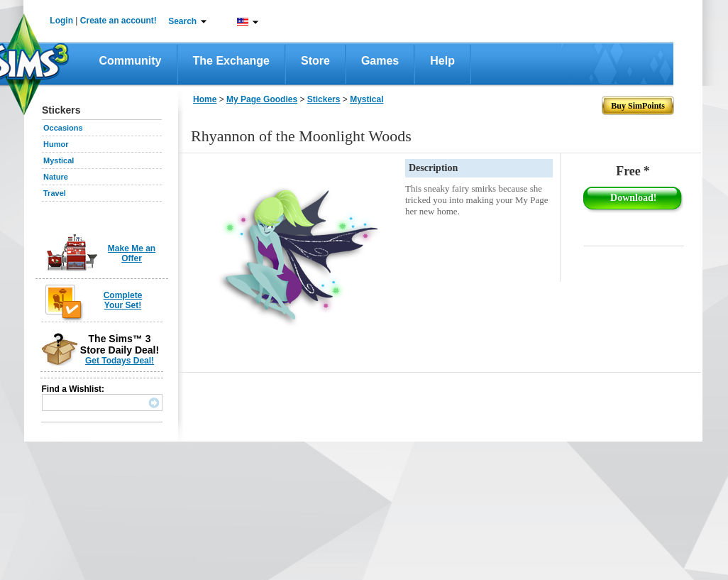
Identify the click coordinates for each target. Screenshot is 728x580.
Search (182, 21)
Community (131, 61)
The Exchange (231, 61)
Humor (56, 144)
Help (442, 61)
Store (315, 61)
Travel (55, 193)
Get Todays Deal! (120, 361)
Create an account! (118, 21)
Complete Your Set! (123, 300)
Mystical (59, 160)
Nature (56, 177)
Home (205, 99)
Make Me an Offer (132, 253)
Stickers (324, 99)
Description (433, 168)
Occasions (63, 128)
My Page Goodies (262, 99)
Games (380, 61)
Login (61, 21)
